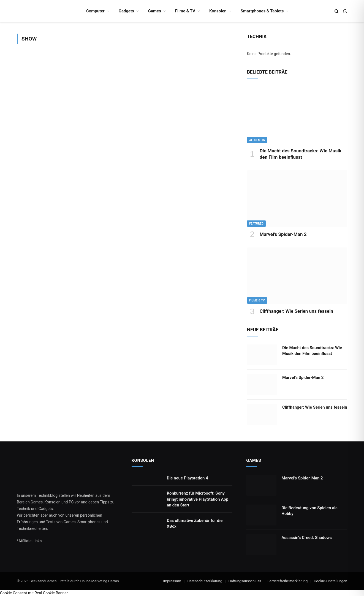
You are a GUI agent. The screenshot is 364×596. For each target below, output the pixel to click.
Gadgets (126, 11)
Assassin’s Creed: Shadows (307, 538)
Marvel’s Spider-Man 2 (283, 234)
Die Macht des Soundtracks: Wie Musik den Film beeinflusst (301, 154)
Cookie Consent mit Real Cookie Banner (34, 593)
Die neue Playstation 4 (188, 478)
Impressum (172, 581)
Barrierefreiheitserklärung (287, 581)
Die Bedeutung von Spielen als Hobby (309, 511)
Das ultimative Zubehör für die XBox (195, 523)
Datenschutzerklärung (205, 581)
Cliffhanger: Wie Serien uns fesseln (296, 311)
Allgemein (257, 140)
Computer (95, 11)
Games (155, 11)
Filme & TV (185, 11)
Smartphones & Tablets (262, 11)
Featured (256, 224)
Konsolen (218, 11)
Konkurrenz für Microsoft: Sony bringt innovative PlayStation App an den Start (198, 499)
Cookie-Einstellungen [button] (331, 581)
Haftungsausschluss (245, 581)
